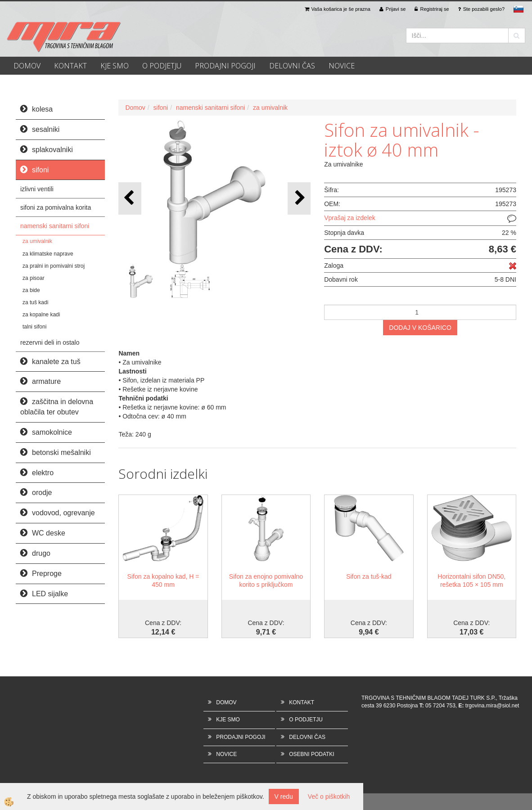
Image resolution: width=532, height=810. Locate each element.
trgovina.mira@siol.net (492, 706)
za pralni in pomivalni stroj (54, 266)
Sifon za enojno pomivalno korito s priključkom (266, 580)
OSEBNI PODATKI (311, 754)
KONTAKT (70, 66)
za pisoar (34, 278)
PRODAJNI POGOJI (225, 66)
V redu (284, 796)
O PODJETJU (162, 66)
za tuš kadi (35, 302)
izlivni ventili (37, 189)
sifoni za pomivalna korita (56, 207)
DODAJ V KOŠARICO (420, 328)
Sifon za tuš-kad (369, 576)
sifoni (161, 108)
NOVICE (342, 66)
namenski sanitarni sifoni (55, 226)
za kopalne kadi (41, 315)
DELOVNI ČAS (292, 66)
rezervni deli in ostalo (50, 342)
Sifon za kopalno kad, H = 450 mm (163, 580)
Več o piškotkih (329, 796)
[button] (299, 198)
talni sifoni (34, 327)
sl (518, 9)
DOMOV (27, 66)
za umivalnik (37, 241)
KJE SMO (115, 66)
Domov (135, 108)
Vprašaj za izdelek (350, 218)
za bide (31, 290)
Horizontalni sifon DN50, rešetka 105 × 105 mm (471, 580)
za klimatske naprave (48, 254)
